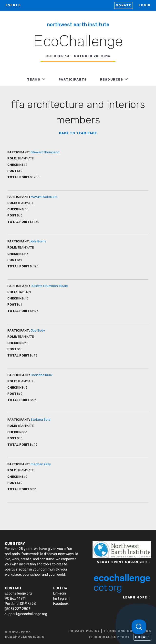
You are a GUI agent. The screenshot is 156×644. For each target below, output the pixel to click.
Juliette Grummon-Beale (49, 286)
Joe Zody (38, 330)
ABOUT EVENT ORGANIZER (122, 562)
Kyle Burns (38, 241)
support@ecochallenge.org (26, 614)
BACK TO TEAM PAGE (78, 133)
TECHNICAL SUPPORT (109, 637)
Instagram (61, 599)
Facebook (61, 604)
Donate (124, 5)
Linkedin (60, 593)
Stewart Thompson (45, 152)
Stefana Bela (41, 420)
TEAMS (34, 79)
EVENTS (13, 5)
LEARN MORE (135, 597)
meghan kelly (41, 464)
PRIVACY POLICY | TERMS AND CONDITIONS (110, 631)
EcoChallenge (78, 42)
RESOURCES (112, 79)
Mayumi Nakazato (44, 197)
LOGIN (145, 5)
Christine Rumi (42, 375)
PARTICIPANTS (73, 79)
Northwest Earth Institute (78, 24)
